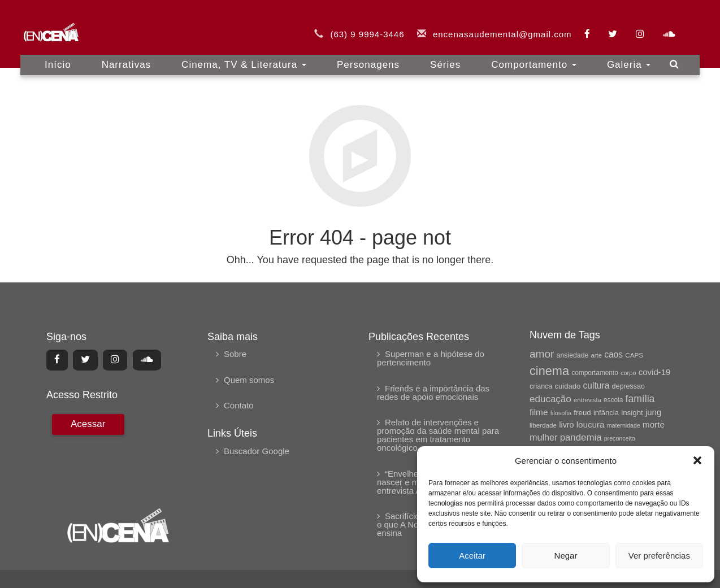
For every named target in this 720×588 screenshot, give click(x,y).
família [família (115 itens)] (640, 399)
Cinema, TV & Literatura (244, 56)
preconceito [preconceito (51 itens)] (620, 438)
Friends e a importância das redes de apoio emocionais (433, 393)
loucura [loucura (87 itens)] (591, 424)
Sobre (235, 354)
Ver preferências (659, 556)
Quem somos (249, 380)
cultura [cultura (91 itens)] (597, 386)
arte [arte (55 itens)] (597, 355)
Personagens (368, 56)
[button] (697, 460)
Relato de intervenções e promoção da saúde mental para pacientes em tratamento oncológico (438, 435)
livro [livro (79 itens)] (566, 425)
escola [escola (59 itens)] (613, 400)
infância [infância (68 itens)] (606, 413)
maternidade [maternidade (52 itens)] (624, 425)
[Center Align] (57, 360)
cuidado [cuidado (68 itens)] (567, 386)
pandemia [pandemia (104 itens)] (581, 437)
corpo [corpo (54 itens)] (628, 373)
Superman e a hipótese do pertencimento (431, 358)
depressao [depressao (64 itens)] (628, 386)
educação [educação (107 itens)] (550, 399)
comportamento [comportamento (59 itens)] (595, 373)
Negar (566, 556)
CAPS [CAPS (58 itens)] (634, 355)
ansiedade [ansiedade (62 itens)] (573, 355)
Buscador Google (257, 451)
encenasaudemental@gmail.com (502, 26)
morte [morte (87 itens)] (654, 424)
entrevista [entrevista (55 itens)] (587, 400)
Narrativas (126, 56)
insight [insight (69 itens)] (632, 413)
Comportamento (534, 56)
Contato (239, 405)
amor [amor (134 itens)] (542, 354)
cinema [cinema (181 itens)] (549, 371)
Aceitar (472, 556)
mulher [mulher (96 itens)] (543, 437)
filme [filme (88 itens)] (539, 412)
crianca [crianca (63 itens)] (541, 386)
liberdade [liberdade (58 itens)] (543, 425)
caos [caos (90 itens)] (613, 354)
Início (58, 56)
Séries (445, 56)
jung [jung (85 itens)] (653, 412)
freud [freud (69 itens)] (582, 413)
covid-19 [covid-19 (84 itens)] (655, 372)
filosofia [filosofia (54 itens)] (561, 413)
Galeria (629, 56)
